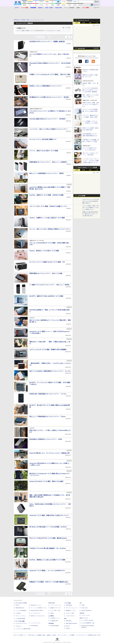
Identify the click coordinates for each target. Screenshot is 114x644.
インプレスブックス (36, 623)
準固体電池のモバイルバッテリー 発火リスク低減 (46, 273)
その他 (58, 31)
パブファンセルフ (86, 615)
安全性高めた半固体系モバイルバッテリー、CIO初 (46, 439)
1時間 (77, 23)
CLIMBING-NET (54, 621)
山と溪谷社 (51, 616)
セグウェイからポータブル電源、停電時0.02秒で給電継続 (48, 350)
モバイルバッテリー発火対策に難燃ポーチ (43, 139)
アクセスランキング (83, 20)
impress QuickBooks (86, 611)
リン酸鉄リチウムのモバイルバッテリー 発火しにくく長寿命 (49, 285)
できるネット (19, 626)
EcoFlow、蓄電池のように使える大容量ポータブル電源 (47, 560)
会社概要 (72, 635)
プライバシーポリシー (63, 635)
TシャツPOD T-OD (55, 611)
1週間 (90, 23)
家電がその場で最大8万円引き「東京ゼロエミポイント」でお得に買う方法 (91, 214)
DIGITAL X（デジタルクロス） (38, 616)
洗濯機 (78, 8)
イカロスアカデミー (71, 616)
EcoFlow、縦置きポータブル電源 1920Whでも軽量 (46, 195)
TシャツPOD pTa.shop (87, 620)
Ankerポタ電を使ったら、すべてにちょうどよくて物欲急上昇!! (50, 453)
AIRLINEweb (69, 605)
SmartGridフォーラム (36, 605)
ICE (81, 603)
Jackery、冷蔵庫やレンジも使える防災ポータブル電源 (47, 218)
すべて (18, 31)
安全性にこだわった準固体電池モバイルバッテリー (46, 86)
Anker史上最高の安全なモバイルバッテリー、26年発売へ (48, 119)
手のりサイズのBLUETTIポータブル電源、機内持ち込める (48, 538)
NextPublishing (34, 626)
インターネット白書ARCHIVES (23, 629)
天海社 (83, 605)
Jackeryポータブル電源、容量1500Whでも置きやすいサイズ (49, 515)
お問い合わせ (32, 635)
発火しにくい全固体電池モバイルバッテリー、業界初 (46, 173)
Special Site (81, 48)
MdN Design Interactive (71, 623)
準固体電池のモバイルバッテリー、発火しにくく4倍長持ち (48, 162)
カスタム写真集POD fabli (88, 623)
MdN (65, 619)
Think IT (18, 605)
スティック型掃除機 (69, 8)
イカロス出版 (67, 603)
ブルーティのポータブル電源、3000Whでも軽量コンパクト (48, 206)
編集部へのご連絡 (51, 635)
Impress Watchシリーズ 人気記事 (87, 168)
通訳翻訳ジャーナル (71, 611)
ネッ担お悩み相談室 (20, 619)
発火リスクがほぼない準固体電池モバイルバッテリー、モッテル (50, 371)
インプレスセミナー (36, 613)
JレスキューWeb (70, 613)
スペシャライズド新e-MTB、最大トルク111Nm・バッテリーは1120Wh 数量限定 (91, 90)
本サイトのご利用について (20, 635)
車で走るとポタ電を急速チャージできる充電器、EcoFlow (48, 527)
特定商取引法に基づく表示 (94, 635)
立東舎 (52, 613)
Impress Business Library (37, 611)
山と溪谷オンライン (55, 618)
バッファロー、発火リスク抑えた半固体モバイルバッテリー (49, 129)
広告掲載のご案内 (41, 635)
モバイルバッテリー (39, 31)
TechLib (68, 628)
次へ (70, 37)
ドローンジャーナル (20, 616)
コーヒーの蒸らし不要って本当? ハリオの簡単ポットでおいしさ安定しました (91, 208)
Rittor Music (52, 603)
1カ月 (97, 23)
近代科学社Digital (54, 626)
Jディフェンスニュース (72, 608)
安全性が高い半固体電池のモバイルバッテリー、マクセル (48, 394)
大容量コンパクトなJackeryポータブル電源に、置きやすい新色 (50, 75)
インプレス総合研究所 (21, 611)
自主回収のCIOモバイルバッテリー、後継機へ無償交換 (47, 42)
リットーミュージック (56, 605)
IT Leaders (18, 613)
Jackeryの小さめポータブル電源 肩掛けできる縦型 (46, 481)
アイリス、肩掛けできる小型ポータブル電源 (44, 151)
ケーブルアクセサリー (50, 31)
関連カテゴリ (22, 28)
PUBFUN (82, 613)
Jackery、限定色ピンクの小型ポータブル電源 (44, 251)
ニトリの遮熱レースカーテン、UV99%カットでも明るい (90, 123)
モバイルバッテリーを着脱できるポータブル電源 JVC (47, 262)
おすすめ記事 (81, 196)
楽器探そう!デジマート (56, 608)
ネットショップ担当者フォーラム (39, 608)
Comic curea (84, 608)
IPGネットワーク (84, 618)
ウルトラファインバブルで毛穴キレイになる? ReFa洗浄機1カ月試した (91, 201)
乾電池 (27, 31)
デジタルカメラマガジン (21, 623)
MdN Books (69, 621)
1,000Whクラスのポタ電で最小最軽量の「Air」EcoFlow (48, 548)
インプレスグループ (81, 635)
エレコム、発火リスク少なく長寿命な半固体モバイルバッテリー (50, 229)
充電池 (23, 31)
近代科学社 (51, 623)
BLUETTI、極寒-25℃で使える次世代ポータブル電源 (46, 296)
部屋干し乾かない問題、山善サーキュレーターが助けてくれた (91, 104)
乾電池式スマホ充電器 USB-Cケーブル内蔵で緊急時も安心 (49, 582)
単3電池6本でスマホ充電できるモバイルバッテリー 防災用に (49, 97)
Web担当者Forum (20, 608)
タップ (32, 31)
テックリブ (67, 626)
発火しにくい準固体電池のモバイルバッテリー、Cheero (48, 417)
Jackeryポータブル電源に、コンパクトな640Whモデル (47, 571)
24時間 (83, 23)
